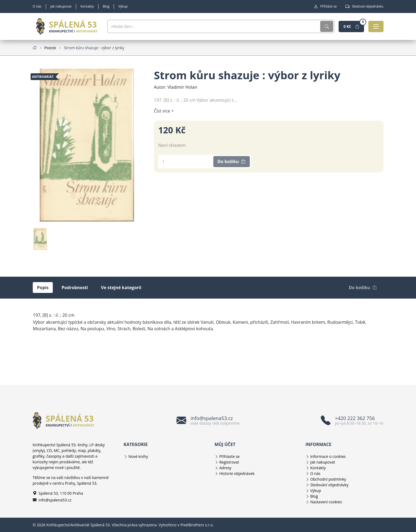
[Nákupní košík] (347, 26)
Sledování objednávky (329, 485)
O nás (37, 6)
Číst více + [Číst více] (164, 111)
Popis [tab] (43, 288)
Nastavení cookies (326, 502)
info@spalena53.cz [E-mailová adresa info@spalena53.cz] (52, 500)
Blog (106, 6)
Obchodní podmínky (328, 479)
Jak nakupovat (61, 6)
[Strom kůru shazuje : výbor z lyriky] (94, 48)
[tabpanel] (208, 328)
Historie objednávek (237, 473)
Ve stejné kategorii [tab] (121, 288)
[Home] (35, 48)
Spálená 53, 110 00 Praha (58, 493)
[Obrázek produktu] (87, 145)
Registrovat (229, 462)
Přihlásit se (325, 6)
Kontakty (87, 6)
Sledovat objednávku (364, 6)
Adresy (225, 468)
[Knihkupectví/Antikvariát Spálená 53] (67, 27)
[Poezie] (50, 48)
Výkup (123, 6)
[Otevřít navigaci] (375, 26)
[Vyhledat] (320, 26)
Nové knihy (138, 456)
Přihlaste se (229, 456)
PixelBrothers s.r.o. (197, 525)
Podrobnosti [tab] (75, 288)
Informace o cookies (328, 456)
